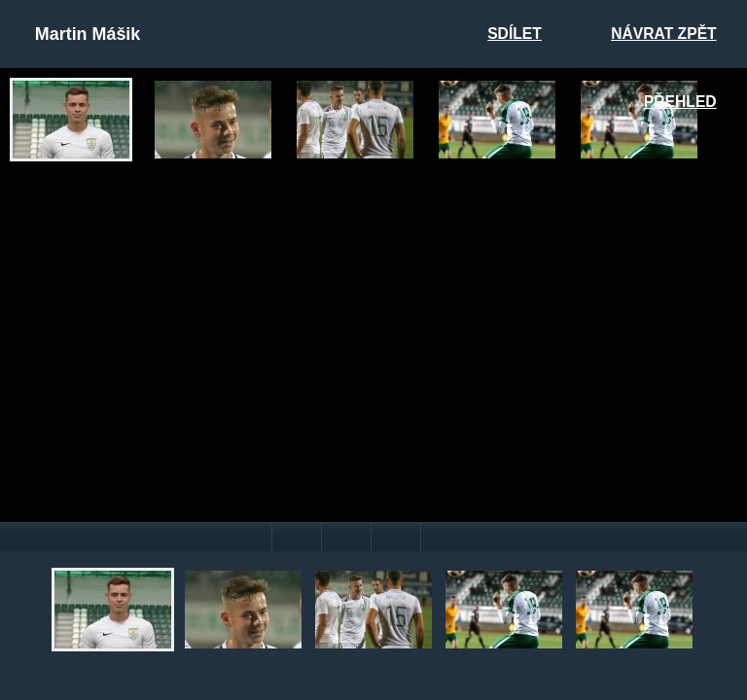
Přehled (680, 102)
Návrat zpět (663, 34)
